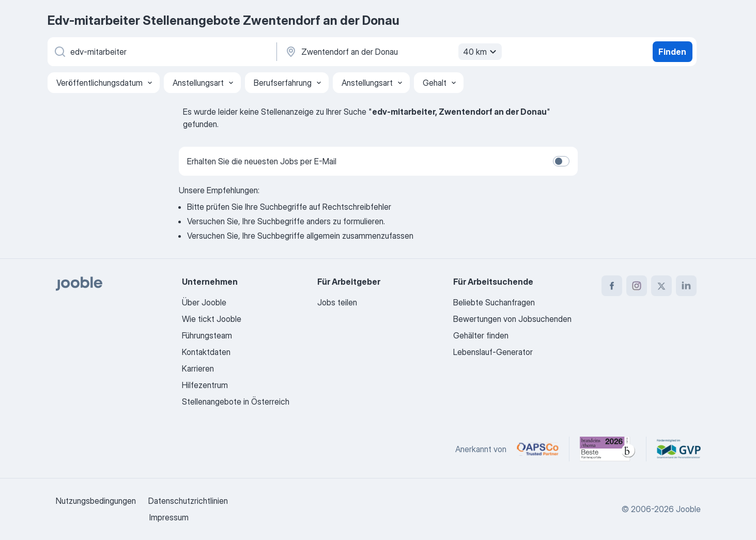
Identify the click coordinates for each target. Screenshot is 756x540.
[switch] (561, 161)
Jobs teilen (337, 302)
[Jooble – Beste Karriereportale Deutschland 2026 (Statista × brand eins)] (608, 449)
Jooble (688, 509)
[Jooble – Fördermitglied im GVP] (679, 449)
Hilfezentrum (205, 385)
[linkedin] (686, 286)
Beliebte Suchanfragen (494, 302)
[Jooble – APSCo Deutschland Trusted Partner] (538, 449)
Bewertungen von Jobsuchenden (512, 319)
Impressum (169, 517)
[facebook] (612, 286)
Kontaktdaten (206, 352)
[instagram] (637, 286)
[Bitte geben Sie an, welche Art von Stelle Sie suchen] (161, 52)
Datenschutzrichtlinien (188, 501)
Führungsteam (207, 335)
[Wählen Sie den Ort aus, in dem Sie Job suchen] (392, 52)
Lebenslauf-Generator (493, 352)
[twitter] (661, 286)
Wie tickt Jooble (212, 319)
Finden (672, 52)
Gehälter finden (481, 335)
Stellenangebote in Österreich (236, 402)
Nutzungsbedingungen (96, 501)
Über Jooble (204, 302)
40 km (481, 52)
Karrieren (198, 368)
